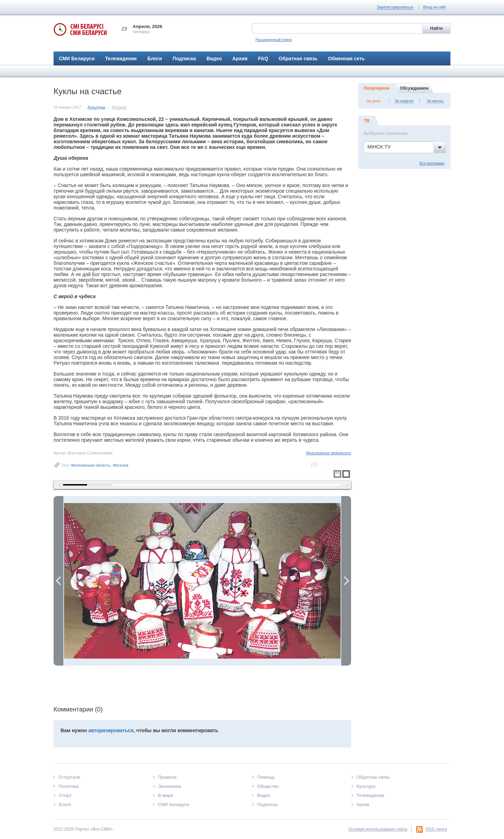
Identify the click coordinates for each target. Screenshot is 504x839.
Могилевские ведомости (329, 453)
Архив (240, 59)
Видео (214, 59)
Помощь (266, 777)
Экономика (170, 786)
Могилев (121, 465)
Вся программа (432, 163)
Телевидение (121, 59)
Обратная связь (298, 59)
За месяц (435, 101)
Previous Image (58, 581)
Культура (96, 107)
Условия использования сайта (378, 829)
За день (373, 101)
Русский (119, 107)
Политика (69, 786)
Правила (167, 777)
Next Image (346, 581)
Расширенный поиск (274, 40)
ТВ (367, 121)
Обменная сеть (346, 59)
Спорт (65, 795)
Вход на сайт (435, 7)
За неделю (404, 101)
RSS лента (436, 829)
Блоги (155, 59)
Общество (268, 786)
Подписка (184, 59)
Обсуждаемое (414, 88)
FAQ (263, 59)
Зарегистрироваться (395, 7)
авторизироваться (111, 730)
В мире (166, 795)
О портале (69, 777)
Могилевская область (91, 465)
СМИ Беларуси (77, 59)
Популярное (377, 88)
